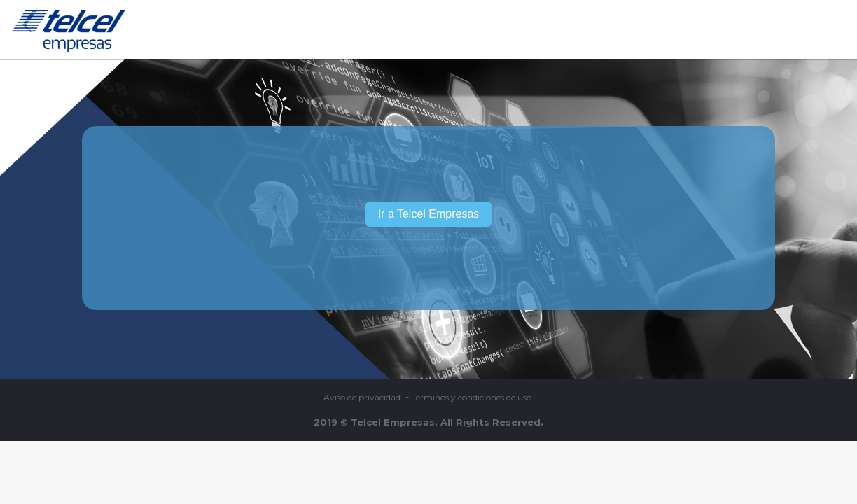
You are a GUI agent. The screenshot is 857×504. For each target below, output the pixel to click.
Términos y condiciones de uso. (473, 398)
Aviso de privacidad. (363, 398)
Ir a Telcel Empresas (429, 214)
